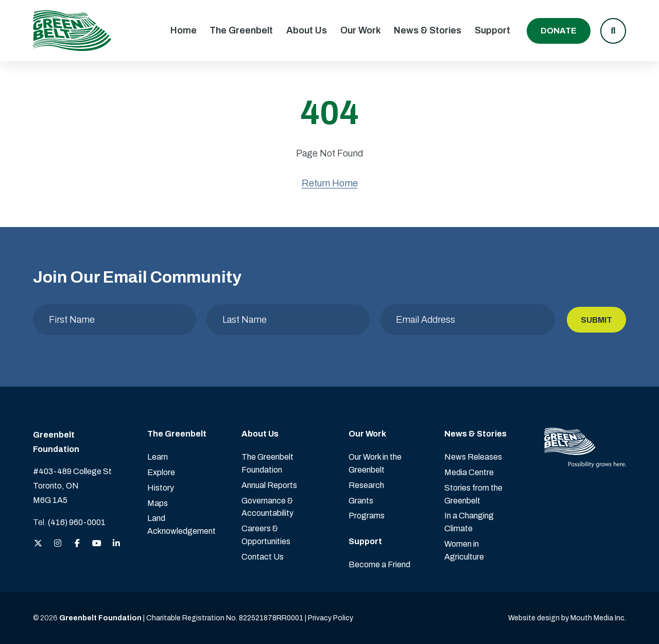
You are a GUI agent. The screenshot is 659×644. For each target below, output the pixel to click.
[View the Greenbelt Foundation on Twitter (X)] (38, 544)
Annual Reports (269, 485)
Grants (361, 501)
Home (184, 30)
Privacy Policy (331, 618)
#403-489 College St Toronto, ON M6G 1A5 (72, 486)
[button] (613, 31)
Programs (367, 516)
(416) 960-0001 (77, 522)
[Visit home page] (72, 31)
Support (492, 30)
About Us (307, 30)
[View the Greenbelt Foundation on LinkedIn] (116, 544)
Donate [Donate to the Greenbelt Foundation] (559, 31)
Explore (161, 472)
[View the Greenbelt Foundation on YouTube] (97, 544)
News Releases (473, 457)
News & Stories (428, 30)
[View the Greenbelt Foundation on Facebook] (77, 544)
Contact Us (263, 557)
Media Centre (469, 472)
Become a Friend (379, 564)
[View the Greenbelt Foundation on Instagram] (58, 544)
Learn (158, 457)
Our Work (361, 30)
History (161, 488)
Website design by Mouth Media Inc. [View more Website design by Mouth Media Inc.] (567, 618)
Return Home (330, 183)
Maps (158, 503)
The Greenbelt (241, 30)
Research (366, 485)
